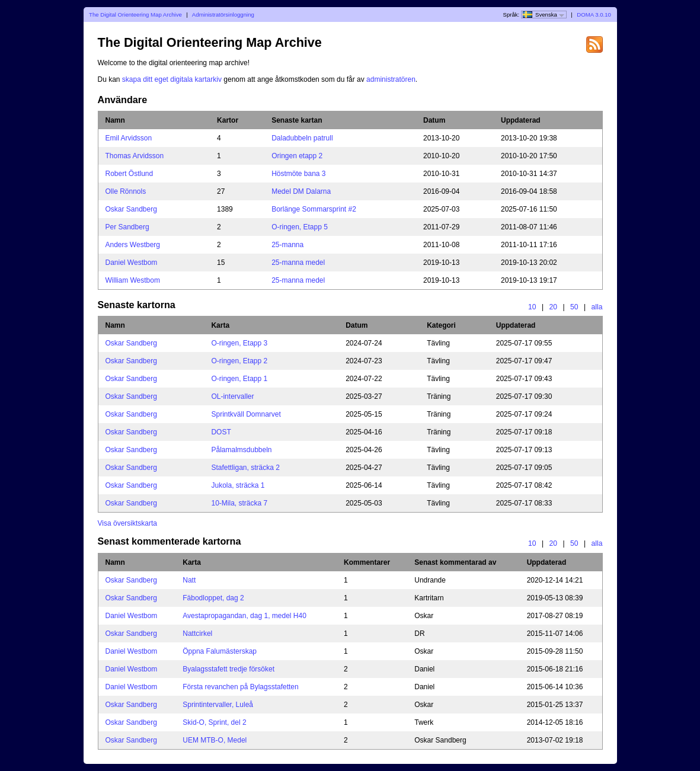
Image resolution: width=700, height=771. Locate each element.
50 (574, 307)
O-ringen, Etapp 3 (239, 343)
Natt (189, 580)
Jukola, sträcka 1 (238, 485)
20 (554, 307)
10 (532, 307)
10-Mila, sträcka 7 (239, 503)
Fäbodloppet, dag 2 (213, 598)
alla (597, 307)
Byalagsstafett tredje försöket (228, 669)
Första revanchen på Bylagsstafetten (240, 687)
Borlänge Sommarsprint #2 (314, 209)
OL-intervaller (232, 396)
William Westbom (133, 280)
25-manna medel (298, 263)
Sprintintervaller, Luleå (218, 705)
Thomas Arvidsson (135, 156)
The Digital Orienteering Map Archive (135, 15)
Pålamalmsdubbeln (241, 450)
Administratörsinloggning (223, 15)
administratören (391, 79)
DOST (221, 432)
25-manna (287, 245)
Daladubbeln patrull (302, 138)
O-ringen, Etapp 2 (239, 361)
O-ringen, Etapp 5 (300, 227)
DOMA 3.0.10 (594, 15)
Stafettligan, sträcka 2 (245, 468)
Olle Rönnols (126, 191)
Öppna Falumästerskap (220, 651)
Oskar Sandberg (131, 209)
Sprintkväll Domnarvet (246, 414)
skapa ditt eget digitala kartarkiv (172, 79)
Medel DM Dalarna (301, 191)
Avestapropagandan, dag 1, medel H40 (244, 616)
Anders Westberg (133, 245)
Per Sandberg (127, 227)
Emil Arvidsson (129, 138)
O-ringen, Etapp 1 (239, 379)
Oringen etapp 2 (297, 156)
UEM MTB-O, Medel (215, 740)
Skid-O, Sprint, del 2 (214, 722)
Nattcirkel (197, 634)
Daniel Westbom (132, 263)
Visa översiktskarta (127, 523)
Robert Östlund (130, 174)
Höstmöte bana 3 (298, 174)
